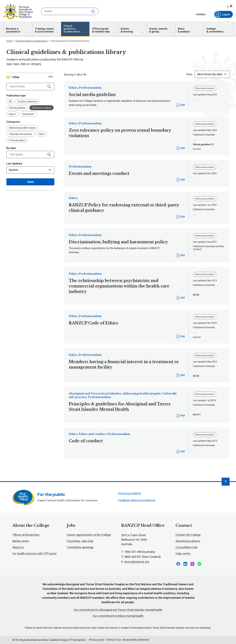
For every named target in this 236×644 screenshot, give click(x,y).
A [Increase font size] (231, 6)
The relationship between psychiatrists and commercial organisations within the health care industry (119, 286)
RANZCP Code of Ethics (93, 323)
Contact (201, 14)
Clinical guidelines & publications (31, 41)
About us (18, 547)
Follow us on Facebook (178, 564)
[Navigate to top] (226, 482)
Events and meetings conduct (99, 173)
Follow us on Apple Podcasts (192, 564)
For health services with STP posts (35, 554)
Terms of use (114, 640)
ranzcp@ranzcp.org (137, 562)
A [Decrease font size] (228, 6)
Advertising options (188, 541)
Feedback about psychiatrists (137, 500)
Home (9, 41)
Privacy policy (97, 640)
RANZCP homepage (18, 11)
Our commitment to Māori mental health (118, 616)
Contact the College (188, 535)
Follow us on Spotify (199, 564)
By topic (11, 148)
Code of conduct (86, 441)
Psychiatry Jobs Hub (80, 541)
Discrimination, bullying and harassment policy (118, 242)
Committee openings (80, 547)
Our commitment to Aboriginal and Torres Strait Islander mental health (118, 610)
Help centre (183, 554)
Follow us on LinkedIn (185, 564)
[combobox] (26, 155)
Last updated (14, 164)
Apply (30, 182)
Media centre (21, 541)
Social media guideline (92, 94)
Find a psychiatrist (130, 493)
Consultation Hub (187, 547)
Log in (222, 14)
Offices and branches (26, 535)
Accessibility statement (136, 640)
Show (189, 74)
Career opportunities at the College (89, 535)
